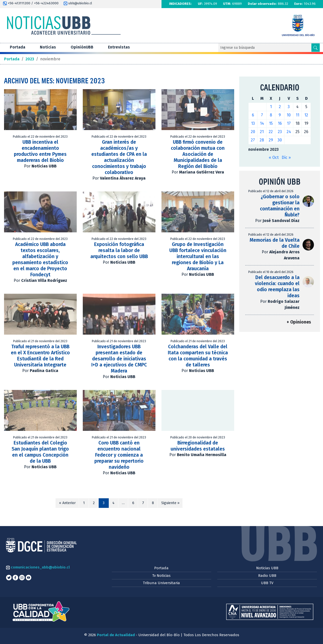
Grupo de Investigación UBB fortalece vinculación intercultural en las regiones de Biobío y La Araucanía (198, 256)
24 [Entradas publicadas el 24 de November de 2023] (289, 132)
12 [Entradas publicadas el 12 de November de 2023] (306, 115)
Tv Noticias (161, 576)
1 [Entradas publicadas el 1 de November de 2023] (271, 107)
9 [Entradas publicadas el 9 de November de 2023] (280, 115)
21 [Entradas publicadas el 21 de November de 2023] (262, 132)
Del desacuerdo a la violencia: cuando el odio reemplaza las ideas (277, 287)
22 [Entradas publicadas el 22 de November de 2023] (271, 132)
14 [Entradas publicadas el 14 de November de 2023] (262, 123)
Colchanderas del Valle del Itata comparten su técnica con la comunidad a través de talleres (198, 356)
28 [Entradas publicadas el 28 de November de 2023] (262, 140)
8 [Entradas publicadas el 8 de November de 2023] (271, 115)
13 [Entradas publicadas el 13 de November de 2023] (253, 123)
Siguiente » (170, 503)
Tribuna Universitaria (161, 583)
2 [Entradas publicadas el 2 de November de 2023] (280, 107)
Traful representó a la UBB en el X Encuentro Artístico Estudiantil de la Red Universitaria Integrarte (40, 356)
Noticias (48, 47)
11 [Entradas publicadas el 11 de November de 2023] (298, 115)
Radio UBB (267, 576)
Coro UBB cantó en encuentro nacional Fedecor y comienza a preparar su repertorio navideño (119, 455)
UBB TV (267, 583)
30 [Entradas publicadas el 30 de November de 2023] (280, 140)
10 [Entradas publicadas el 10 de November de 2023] (289, 115)
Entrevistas (119, 47)
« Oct (274, 157)
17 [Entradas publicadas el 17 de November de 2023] (289, 123)
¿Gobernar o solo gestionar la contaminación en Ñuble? (280, 206)
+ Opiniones (299, 322)
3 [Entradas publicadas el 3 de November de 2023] (289, 107)
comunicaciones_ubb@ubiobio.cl (38, 567)
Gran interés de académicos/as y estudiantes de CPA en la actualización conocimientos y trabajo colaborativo (119, 157)
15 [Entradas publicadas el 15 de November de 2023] (271, 123)
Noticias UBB (267, 568)
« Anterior (67, 503)
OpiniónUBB (82, 47)
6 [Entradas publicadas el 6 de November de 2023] (253, 115)
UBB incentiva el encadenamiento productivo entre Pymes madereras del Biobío (40, 151)
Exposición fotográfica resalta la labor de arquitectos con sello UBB (119, 250)
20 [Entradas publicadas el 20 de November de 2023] (253, 132)
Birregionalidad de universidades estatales (198, 446)
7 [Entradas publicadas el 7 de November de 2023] (262, 115)
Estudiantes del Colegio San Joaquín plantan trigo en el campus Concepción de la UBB (40, 452)
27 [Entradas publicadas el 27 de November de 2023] (253, 140)
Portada (18, 47)
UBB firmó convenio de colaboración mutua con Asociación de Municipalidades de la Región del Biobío (198, 154)
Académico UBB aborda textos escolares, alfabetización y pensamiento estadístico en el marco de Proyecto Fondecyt (40, 259)
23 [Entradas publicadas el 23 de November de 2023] (280, 132)
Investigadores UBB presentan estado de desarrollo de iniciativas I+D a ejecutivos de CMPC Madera (119, 359)
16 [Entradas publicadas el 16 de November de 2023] (280, 123)
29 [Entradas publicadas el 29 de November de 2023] (271, 140)
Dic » (286, 157)
